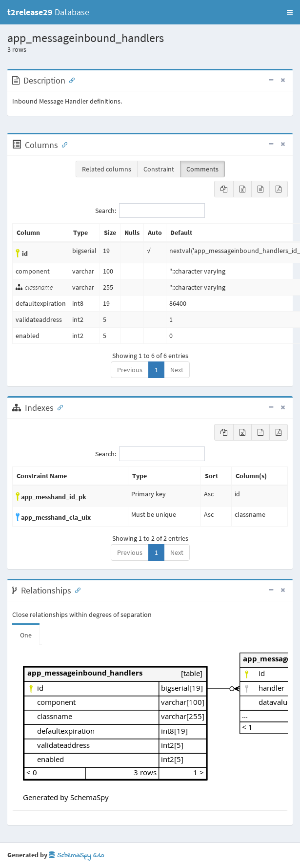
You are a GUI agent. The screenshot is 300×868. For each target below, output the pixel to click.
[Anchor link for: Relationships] (76, 590)
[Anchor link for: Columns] (62, 144)
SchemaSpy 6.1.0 (76, 856)
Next (177, 370)
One (26, 635)
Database (48, 12)
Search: (150, 211)
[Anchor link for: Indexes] (58, 407)
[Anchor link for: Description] (70, 80)
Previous (130, 370)
